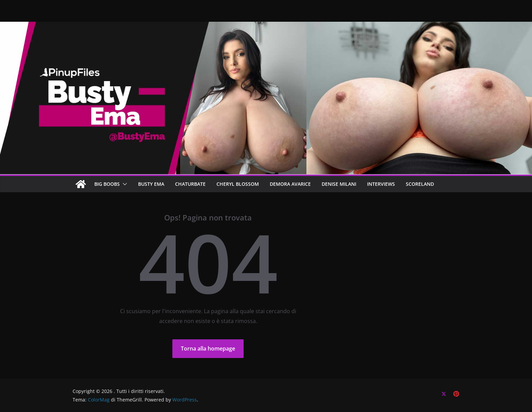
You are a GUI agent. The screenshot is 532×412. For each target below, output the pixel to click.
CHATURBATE (190, 184)
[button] (123, 184)
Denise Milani (339, 184)
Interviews (381, 184)
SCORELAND (420, 184)
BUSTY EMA (151, 184)
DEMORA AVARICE (290, 184)
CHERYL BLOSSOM (238, 184)
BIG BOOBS (107, 184)
